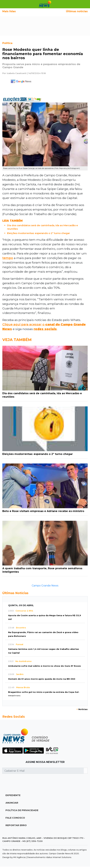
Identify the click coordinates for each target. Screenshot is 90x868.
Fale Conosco (15, 818)
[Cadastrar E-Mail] (43, 771)
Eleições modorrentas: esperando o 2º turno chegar (38, 233)
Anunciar (12, 803)
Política (7, 43)
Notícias (82, 709)
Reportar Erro (16, 825)
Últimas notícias (77, 11)
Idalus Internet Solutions (59, 857)
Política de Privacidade (22, 810)
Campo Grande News (45, 586)
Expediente (13, 795)
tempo (8, 258)
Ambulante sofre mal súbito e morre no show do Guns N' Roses (45, 666)
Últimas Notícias (15, 593)
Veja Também (17, 340)
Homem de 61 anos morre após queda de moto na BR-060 (42, 679)
